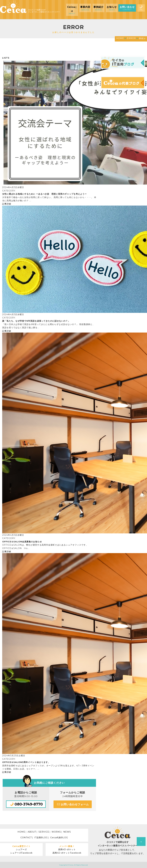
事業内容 (85, 8)
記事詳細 (7, 204)
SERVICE (44, 832)
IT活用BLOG (41, 838)
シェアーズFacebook (21, 853)
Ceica (72, 10)
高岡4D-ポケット (67, 849)
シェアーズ (21, 849)
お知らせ (112, 8)
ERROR (131, 38)
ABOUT (32, 832)
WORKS (56, 832)
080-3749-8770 (26, 804)
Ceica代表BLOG (59, 838)
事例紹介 (98, 8)
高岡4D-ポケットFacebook (67, 853)
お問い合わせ (127, 8)
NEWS (67, 832)
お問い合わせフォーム (73, 804)
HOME (120, 38)
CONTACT (26, 838)
